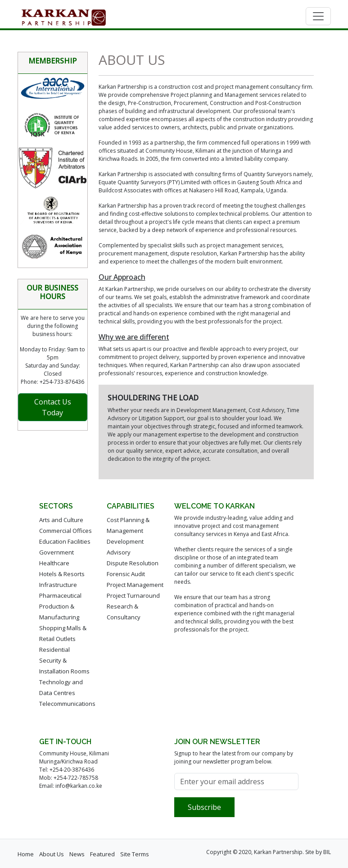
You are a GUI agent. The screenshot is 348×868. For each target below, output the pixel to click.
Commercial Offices (66, 531)
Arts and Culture (61, 520)
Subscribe (204, 807)
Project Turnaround (133, 595)
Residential (54, 650)
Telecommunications (67, 704)
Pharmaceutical (60, 595)
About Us (52, 854)
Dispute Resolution (133, 563)
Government (56, 552)
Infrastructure (58, 585)
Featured (102, 854)
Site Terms (135, 854)
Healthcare (54, 563)
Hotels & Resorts (62, 574)
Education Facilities (65, 541)
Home (26, 854)
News (77, 854)
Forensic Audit (126, 574)
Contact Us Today (53, 407)
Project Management (135, 585)
